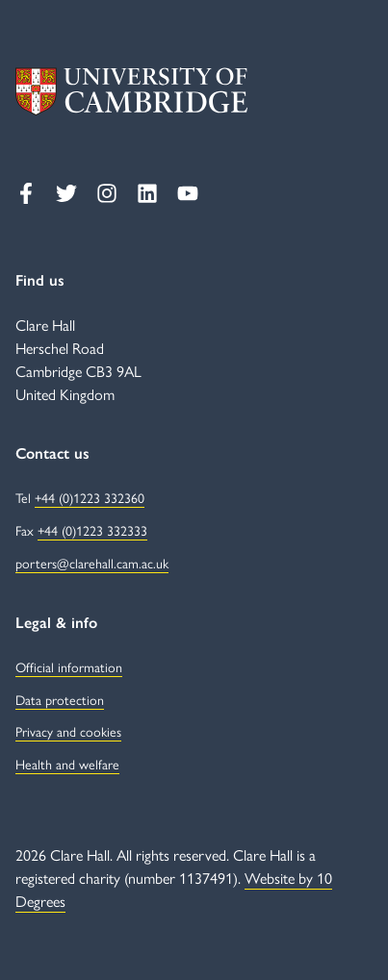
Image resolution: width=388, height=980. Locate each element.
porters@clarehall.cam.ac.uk (92, 563)
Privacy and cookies (68, 731)
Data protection (60, 699)
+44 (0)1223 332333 (92, 530)
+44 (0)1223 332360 (90, 497)
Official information (69, 666)
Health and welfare (67, 764)
